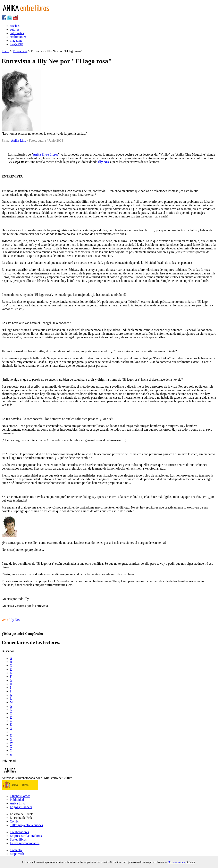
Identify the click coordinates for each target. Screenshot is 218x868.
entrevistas (17, 33)
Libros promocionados (25, 843)
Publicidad (17, 800)
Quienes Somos (20, 796)
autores (15, 29)
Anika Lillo (19, 140)
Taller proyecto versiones (26, 825)
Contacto (16, 850)
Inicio (5, 51)
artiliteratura (18, 37)
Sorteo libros (18, 839)
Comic (14, 821)
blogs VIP (16, 44)
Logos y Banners (21, 807)
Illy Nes (103, 162)
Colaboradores (19, 832)
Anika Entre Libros (46, 154)
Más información (176, 862)
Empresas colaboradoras (26, 836)
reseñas (15, 26)
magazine (16, 40)
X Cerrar (191, 862)
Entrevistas (20, 51)
